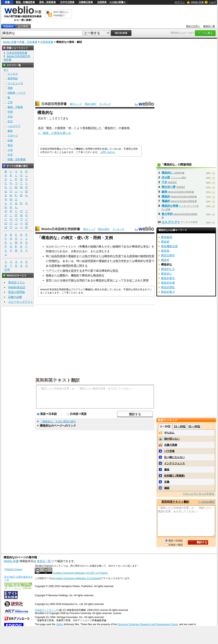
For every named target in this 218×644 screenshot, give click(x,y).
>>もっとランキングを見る (199, 494)
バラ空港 (169, 451)
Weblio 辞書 (197, 2)
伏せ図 (166, 177)
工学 (10, 102)
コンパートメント (65, 246)
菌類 (63, 275)
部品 (115, 271)
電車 (10, 88)
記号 (7, 270)
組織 (93, 246)
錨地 (65, 271)
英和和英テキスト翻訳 (58, 380)
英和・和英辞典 (47, 2)
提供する (76, 271)
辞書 (7, 2)
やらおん (169, 433)
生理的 (81, 280)
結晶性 (56, 256)
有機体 (83, 246)
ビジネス (13, 74)
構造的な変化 (104, 280)
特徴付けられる (56, 251)
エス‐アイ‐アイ (171, 222)
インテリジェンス (175, 463)
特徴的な (54, 261)
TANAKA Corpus (13, 569)
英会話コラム (16, 282)
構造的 (109, 128)
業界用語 (13, 78)
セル (49, 246)
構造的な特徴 (170, 206)
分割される (78, 251)
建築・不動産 (15, 107)
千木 (164, 182)
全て (6, 70)
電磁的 (72, 256)
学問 (10, 112)
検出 (65, 280)
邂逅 (167, 470)
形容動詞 (88, 128)
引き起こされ (132, 280)
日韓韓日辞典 (86, 2)
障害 (146, 280)
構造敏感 (167, 237)
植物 (49, 275)
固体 (63, 256)
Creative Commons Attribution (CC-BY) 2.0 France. (81, 573)
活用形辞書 (47, 42)
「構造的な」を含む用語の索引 (58, 421)
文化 (10, 117)
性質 (118, 256)
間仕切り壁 (169, 187)
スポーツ (13, 136)
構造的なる (168, 269)
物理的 (145, 256)
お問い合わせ (108, 152)
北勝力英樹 (171, 445)
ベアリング (53, 271)
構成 (96, 275)
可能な (72, 280)
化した (98, 128)
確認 (167, 488)
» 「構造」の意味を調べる (54, 133)
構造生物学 (168, 255)
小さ (107, 246)
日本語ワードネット (45, 610)
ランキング (105, 104)
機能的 (75, 275)
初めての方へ (193, 26)
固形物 (133, 256)
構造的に (167, 173)
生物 (10, 140)
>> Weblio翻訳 (206, 502)
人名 (10, 150)
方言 (10, 155)
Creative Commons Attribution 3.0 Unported (77, 578)
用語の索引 (91, 104)
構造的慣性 (168, 287)
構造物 (165, 251)
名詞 (41, 128)
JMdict (59, 624)
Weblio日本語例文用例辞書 (61, 229)
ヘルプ (212, 2)
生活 (10, 121)
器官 (49, 280)
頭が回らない (172, 439)
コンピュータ (15, 83)
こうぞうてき (57, 118)
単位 (146, 246)
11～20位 (180, 426)
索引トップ (76, 104)
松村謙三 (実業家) (174, 476)
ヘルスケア (14, 126)
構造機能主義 (169, 246)
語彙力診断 (15, 297)
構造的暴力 (168, 292)
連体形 (125, 128)
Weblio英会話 (17, 287)
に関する (82, 266)
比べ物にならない (175, 457)
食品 (10, 145)
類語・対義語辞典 (25, 2)
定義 (167, 482)
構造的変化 (168, 278)
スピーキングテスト (21, 302)
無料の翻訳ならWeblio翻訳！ (61, 14)
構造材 (165, 242)
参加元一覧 (209, 26)
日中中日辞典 (67, 2)
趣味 (10, 131)
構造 (49, 128)
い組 (113, 246)
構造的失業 (168, 283)
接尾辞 (62, 128)
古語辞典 (102, 2)
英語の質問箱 (16, 292)
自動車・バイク (17, 93)
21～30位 (194, 426)
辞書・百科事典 (28, 42)
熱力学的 (90, 256)
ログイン (180, 2)
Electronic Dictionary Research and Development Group (148, 624)
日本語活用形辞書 (54, 104)
